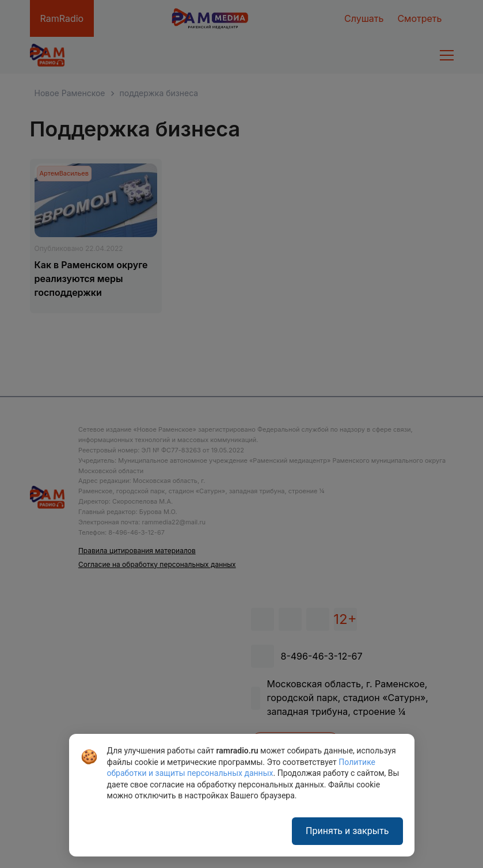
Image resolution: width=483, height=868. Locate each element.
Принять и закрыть (347, 831)
